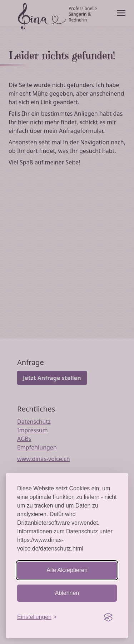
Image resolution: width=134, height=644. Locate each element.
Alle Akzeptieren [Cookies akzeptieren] (67, 570)
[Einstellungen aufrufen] (37, 617)
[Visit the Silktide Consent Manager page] (108, 617)
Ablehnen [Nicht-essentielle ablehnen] (67, 593)
